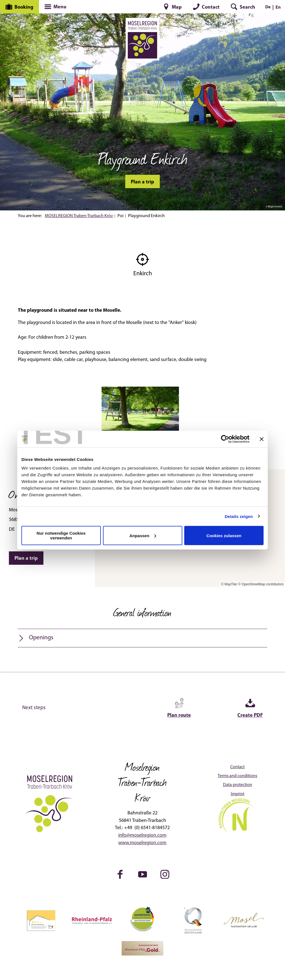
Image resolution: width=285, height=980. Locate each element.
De (268, 7)
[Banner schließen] (262, 439)
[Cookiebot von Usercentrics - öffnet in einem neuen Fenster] (225, 439)
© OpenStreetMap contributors (261, 584)
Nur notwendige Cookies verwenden (61, 536)
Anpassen (143, 535)
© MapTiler (229, 584)
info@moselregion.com (142, 835)
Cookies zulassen (224, 535)
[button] (172, 7)
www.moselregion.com (142, 843)
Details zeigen (239, 516)
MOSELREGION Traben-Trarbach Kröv (79, 216)
